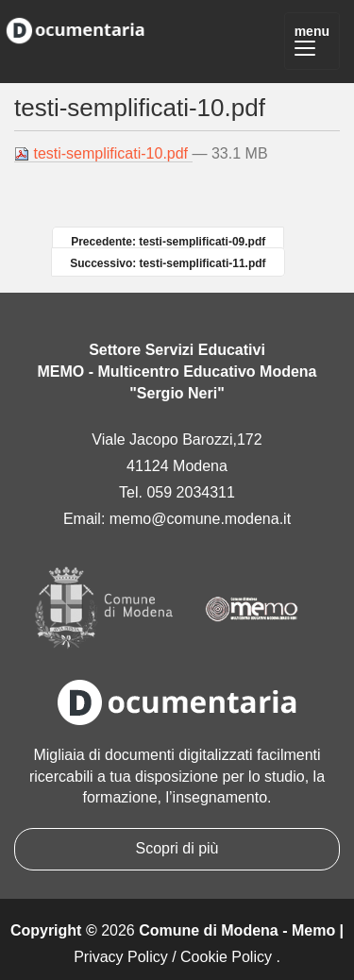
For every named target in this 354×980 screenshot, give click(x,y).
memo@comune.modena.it (200, 519)
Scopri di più (177, 848)
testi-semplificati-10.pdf (103, 154)
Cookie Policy (226, 957)
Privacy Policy (121, 957)
